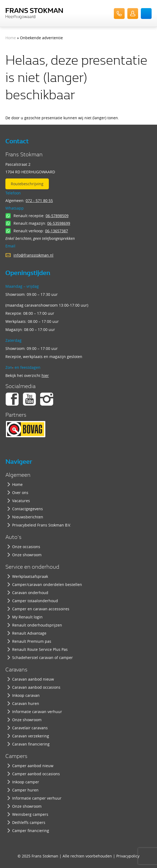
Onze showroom (27, 555)
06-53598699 (59, 223)
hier (45, 375)
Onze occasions (26, 547)
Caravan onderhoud (30, 593)
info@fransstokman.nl (33, 255)
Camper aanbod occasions (36, 774)
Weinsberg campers (30, 814)
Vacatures (21, 501)
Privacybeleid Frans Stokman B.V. (42, 525)
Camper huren (25, 790)
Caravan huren (26, 703)
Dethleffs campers (29, 822)
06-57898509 (57, 216)
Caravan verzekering (31, 736)
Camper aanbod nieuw (33, 766)
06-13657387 (57, 231)
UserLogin (133, 14)
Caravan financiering (31, 744)
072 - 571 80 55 (39, 201)
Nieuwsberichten (28, 517)
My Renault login (27, 617)
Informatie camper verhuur (37, 798)
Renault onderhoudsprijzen (37, 625)
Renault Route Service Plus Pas (40, 649)
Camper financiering (31, 831)
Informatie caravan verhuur (37, 712)
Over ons (20, 493)
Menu (146, 14)
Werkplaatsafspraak (30, 576)
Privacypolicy (128, 856)
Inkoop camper (26, 782)
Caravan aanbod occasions (36, 687)
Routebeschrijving (27, 184)
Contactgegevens (28, 509)
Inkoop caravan (26, 695)
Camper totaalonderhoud (35, 601)
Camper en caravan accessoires (41, 609)
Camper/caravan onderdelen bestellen (47, 584)
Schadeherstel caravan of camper (42, 657)
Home (11, 38)
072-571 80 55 (119, 14)
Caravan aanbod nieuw (33, 679)
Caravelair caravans (30, 728)
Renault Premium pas (32, 641)
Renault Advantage (29, 633)
